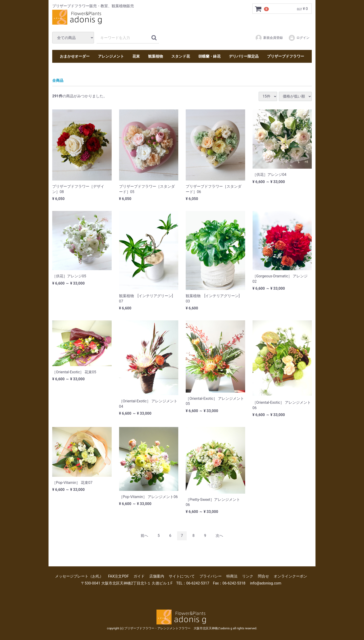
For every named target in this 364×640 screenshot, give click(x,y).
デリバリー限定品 (244, 56)
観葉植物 (156, 56)
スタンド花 (181, 56)
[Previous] (144, 536)
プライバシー (211, 576)
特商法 (232, 576)
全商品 (58, 80)
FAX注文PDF (118, 576)
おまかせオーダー (75, 56)
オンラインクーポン (290, 576)
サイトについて (182, 576)
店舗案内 (157, 576)
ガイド (139, 576)
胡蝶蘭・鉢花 (209, 56)
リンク (248, 576)
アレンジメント (111, 56)
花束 (136, 56)
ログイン (299, 38)
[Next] (219, 536)
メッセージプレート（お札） (79, 576)
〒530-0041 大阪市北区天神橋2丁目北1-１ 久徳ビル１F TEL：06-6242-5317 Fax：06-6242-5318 (163, 583)
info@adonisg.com (266, 583)
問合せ (263, 576)
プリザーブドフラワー (286, 56)
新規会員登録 (269, 38)
